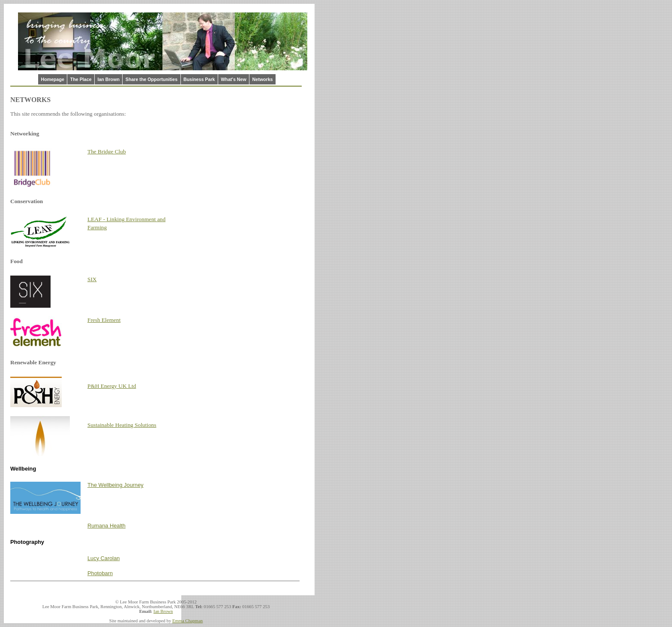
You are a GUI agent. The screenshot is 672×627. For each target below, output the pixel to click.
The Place (81, 79)
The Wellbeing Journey (115, 485)
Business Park (199, 79)
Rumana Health (106, 526)
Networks (263, 79)
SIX (92, 279)
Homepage (52, 79)
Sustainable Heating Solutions (122, 425)
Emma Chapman (187, 621)
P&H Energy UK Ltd (112, 386)
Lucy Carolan (103, 558)
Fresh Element (104, 320)
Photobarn (100, 573)
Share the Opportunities (151, 79)
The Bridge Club (107, 151)
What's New (233, 79)
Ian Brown (108, 79)
